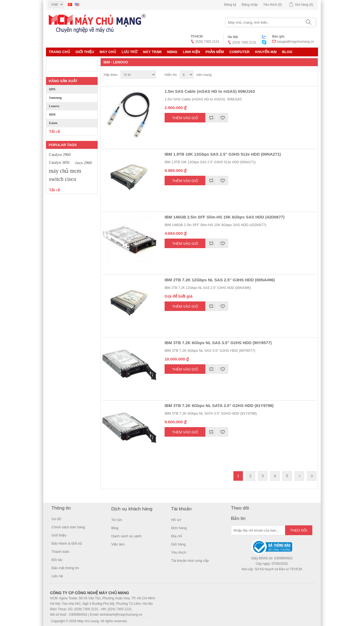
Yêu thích (179, 552)
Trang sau (299, 476)
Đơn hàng (179, 528)
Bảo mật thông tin (65, 568)
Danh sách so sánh (126, 536)
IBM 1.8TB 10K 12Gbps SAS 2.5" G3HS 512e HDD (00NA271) (223, 154)
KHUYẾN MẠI (266, 52)
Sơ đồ (56, 519)
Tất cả (54, 132)
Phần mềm (215, 52)
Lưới (302, 75)
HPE (52, 89)
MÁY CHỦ (108, 52)
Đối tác (57, 560)
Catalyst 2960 (60, 155)
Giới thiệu (85, 52)
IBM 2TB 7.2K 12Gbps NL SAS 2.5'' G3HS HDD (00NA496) (220, 280)
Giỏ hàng (178, 544)
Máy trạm (152, 52)
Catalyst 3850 (59, 163)
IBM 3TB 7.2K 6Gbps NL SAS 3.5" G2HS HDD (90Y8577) (218, 343)
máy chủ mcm (65, 171)
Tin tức (117, 520)
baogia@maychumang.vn (295, 42)
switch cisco (63, 179)
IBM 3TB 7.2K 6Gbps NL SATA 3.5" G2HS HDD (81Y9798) (219, 405)
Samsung (55, 98)
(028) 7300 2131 (207, 42)
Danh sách (312, 75)
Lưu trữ (129, 52)
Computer (239, 52)
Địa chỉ (177, 536)
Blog (287, 52)
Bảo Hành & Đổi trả (67, 543)
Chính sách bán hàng (68, 527)
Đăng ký (230, 5)
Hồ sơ (176, 520)
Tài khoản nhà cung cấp (190, 561)
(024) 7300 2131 (244, 42)
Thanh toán (60, 552)
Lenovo (54, 106)
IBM (52, 115)
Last (312, 476)
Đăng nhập (250, 5)
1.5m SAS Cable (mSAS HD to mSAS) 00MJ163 (210, 91)
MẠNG (172, 52)
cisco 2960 (83, 163)
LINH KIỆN (191, 52)
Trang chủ (59, 52)
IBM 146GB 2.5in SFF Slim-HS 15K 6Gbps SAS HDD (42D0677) (225, 217)
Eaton (53, 123)
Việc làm (118, 544)
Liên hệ (57, 576)
